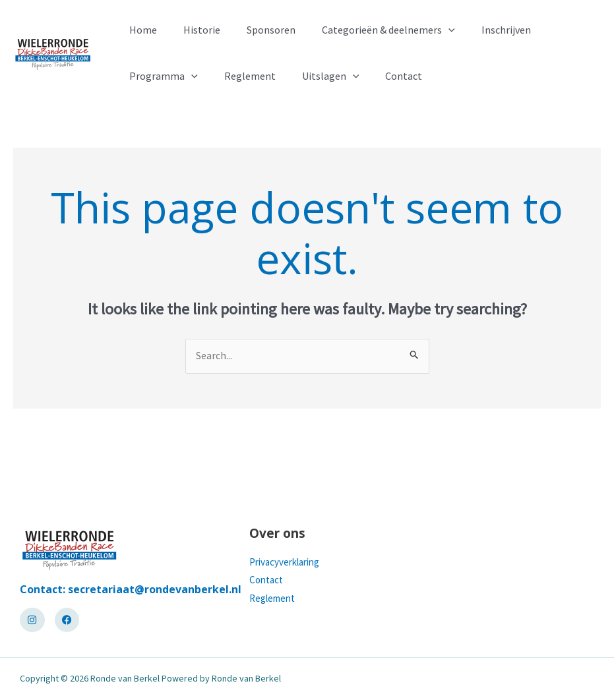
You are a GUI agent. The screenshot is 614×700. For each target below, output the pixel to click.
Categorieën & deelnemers (370, 30)
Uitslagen (318, 76)
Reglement (242, 76)
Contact (385, 76)
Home (140, 30)
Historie (194, 30)
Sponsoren (258, 30)
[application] (430, 30)
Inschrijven (482, 30)
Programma (161, 76)
